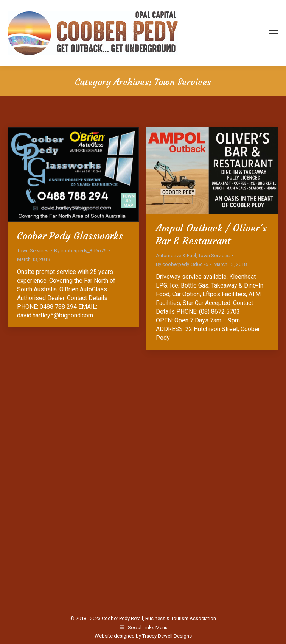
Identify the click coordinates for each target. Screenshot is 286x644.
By (80, 251)
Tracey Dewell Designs (167, 636)
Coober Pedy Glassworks (70, 236)
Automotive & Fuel (176, 256)
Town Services (33, 251)
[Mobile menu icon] (274, 33)
